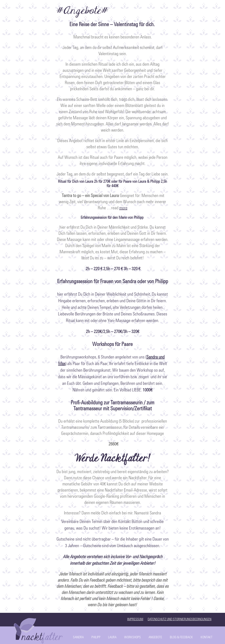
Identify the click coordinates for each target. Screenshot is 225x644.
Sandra (78, 638)
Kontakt (207, 638)
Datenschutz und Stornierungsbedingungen (180, 620)
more (123, 208)
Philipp (96, 638)
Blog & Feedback (181, 638)
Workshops (132, 638)
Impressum (135, 620)
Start (39, 630)
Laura (112, 638)
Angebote (155, 638)
